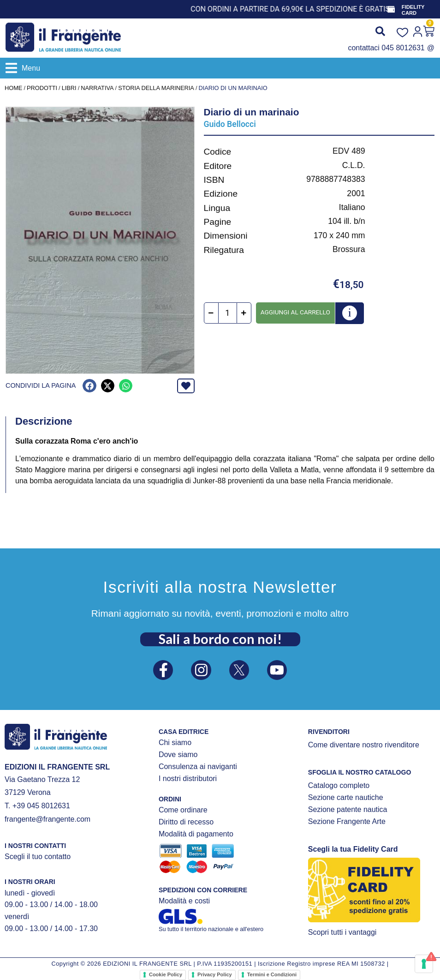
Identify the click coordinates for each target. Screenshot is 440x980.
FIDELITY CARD (414, 10)
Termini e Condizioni (272, 974)
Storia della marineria (156, 88)
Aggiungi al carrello (295, 312)
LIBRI (69, 88)
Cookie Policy (166, 974)
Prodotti (42, 88)
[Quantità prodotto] (228, 313)
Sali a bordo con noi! (220, 637)
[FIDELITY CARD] (392, 9)
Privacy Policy (215, 974)
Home (13, 88)
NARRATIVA (97, 88)
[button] (23, 68)
